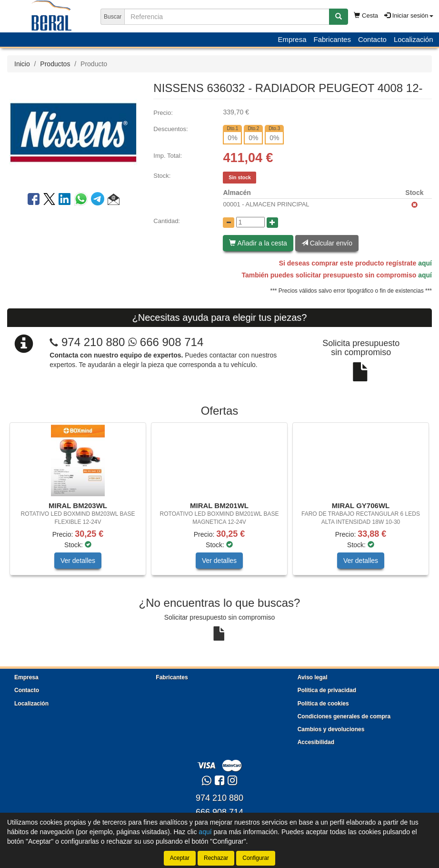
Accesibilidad (316, 742)
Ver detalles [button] (78, 561)
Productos (55, 64)
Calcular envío (327, 243)
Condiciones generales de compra (344, 716)
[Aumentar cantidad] (272, 223)
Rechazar (216, 858)
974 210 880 (93, 342)
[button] (114, 201)
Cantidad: (167, 221)
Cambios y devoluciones (331, 729)
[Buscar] (339, 17)
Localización (414, 39)
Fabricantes (332, 39)
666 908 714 (166, 342)
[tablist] (219, 504)
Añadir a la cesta (258, 243)
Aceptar (180, 858)
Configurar (256, 858)
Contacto (372, 39)
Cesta (366, 15)
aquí (425, 263)
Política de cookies (323, 704)
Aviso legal (313, 677)
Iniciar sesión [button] (409, 15)
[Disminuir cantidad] (229, 223)
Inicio (22, 64)
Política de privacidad (327, 690)
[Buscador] (227, 17)
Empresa (292, 39)
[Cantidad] (250, 222)
